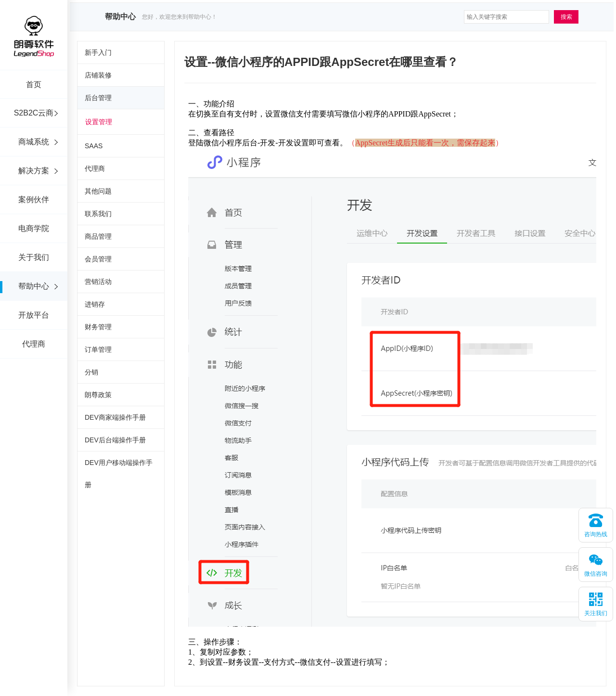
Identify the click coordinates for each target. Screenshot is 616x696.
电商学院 (34, 228)
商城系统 (34, 142)
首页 (34, 84)
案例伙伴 (34, 200)
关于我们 (34, 257)
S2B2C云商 (34, 113)
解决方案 (34, 171)
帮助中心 (34, 286)
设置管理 (99, 122)
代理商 (34, 344)
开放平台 (34, 315)
